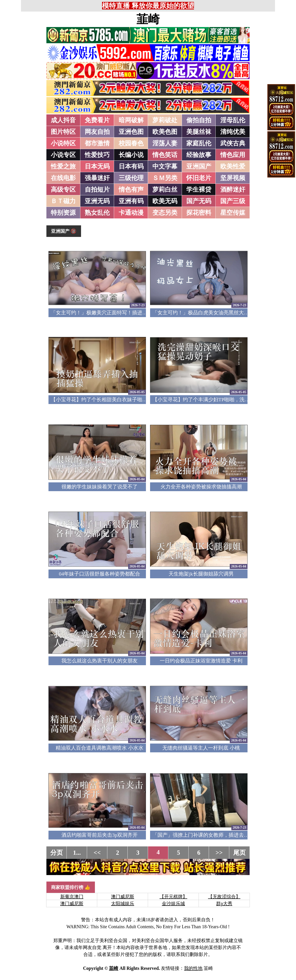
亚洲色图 (131, 132)
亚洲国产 (199, 166)
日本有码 (131, 166)
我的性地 (193, 968)
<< (97, 853)
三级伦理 (131, 178)
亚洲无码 (97, 201)
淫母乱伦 (233, 120)
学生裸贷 (199, 190)
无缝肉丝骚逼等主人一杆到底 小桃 (201, 748)
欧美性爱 (233, 166)
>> (219, 853)
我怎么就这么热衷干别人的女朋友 (100, 661)
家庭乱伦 (199, 143)
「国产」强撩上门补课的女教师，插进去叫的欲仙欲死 (213, 835)
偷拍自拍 (199, 120)
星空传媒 (233, 213)
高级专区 (63, 190)
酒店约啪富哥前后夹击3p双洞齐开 (100, 835)
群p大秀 (224, 903)
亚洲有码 (131, 201)
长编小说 (131, 155)
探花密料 (199, 213)
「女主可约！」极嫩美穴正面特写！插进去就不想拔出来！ (117, 313)
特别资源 (63, 213)
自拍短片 (97, 190)
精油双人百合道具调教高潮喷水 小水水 (100, 748)
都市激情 (97, 143)
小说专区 (63, 155)
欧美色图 (165, 132)
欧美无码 (165, 201)
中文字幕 (165, 166)
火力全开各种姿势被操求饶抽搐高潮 (201, 487)
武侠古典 (233, 143)
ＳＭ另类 (165, 178)
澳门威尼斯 (123, 897)
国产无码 (199, 201)
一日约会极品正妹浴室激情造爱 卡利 (201, 661)
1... (77, 853)
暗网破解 (131, 120)
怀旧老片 (199, 178)
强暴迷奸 (97, 178)
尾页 (239, 853)
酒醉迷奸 (233, 190)
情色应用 (233, 155)
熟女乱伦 (97, 213)
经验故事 (199, 155)
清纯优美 (233, 132)
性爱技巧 (97, 155)
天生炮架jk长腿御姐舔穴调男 (201, 574)
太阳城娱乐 (123, 903)
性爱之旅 (63, 166)
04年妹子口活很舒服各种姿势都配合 (100, 574)
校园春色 (131, 143)
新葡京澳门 (72, 897)
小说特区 (63, 143)
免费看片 (97, 120)
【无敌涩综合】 (224, 897)
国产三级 (233, 201)
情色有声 (131, 190)
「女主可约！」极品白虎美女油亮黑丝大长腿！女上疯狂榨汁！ (224, 313)
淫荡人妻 (165, 143)
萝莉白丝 (165, 190)
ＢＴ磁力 (63, 201)
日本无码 (97, 166)
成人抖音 (63, 120)
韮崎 (148, 19)
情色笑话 (165, 155)
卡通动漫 (131, 213)
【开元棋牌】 (173, 897)
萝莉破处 (165, 120)
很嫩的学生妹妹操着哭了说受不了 (100, 487)
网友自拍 (97, 132)
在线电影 (63, 178)
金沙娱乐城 (173, 903)
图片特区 (63, 132)
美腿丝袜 (199, 132)
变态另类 (165, 213)
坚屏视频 (233, 178)
